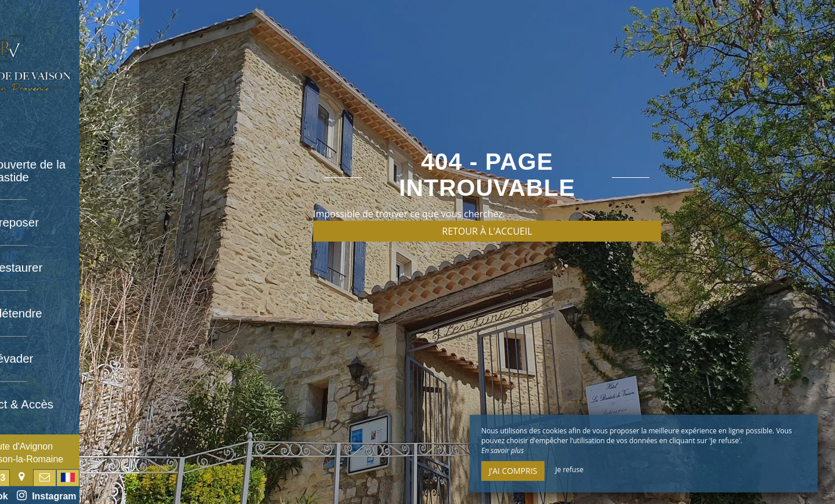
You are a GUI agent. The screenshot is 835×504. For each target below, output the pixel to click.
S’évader (70, 355)
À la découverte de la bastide (70, 170)
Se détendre (70, 311)
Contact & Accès (70, 400)
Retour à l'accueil (487, 231)
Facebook (39, 495)
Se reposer (70, 221)
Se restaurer (70, 266)
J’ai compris (513, 471)
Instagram (106, 495)
